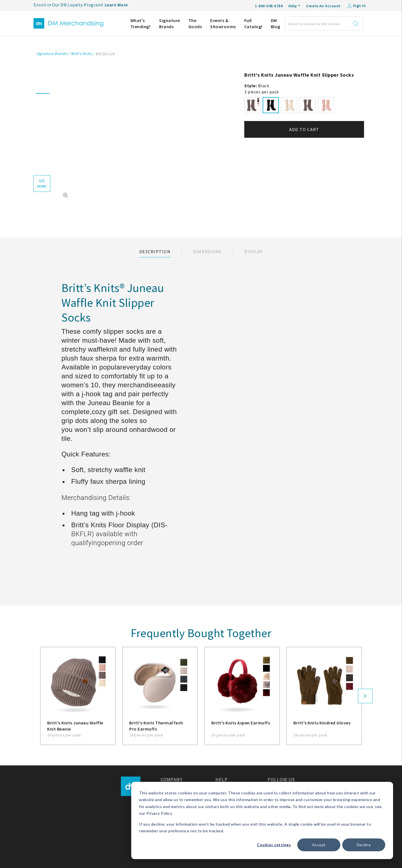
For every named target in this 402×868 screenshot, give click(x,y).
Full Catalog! (253, 23)
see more (42, 183)
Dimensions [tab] (208, 252)
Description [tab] (155, 252)
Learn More (116, 5)
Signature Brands (170, 23)
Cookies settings (274, 845)
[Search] (324, 23)
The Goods (195, 23)
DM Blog (276, 23)
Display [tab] (253, 252)
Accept (319, 845)
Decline (364, 845)
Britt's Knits (81, 54)
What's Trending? (141, 23)
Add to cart (304, 129)
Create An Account (323, 6)
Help (293, 6)
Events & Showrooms (223, 23)
